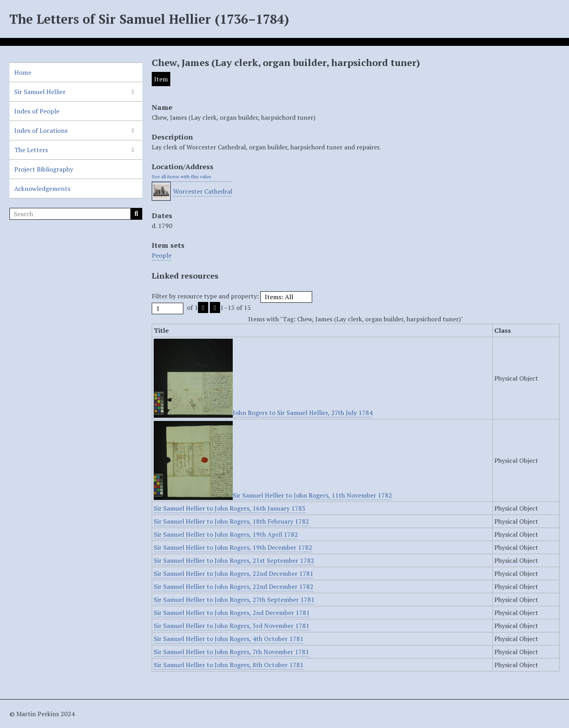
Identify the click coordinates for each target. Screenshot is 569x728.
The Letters (31, 150)
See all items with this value (182, 176)
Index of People (37, 111)
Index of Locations (41, 130)
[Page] (168, 308)
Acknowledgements (42, 189)
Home (23, 72)
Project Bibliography (44, 169)
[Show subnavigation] (133, 92)
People (162, 255)
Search (136, 214)
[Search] (76, 214)
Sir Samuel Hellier (40, 92)
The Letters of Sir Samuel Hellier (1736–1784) (149, 19)
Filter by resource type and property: (232, 296)
